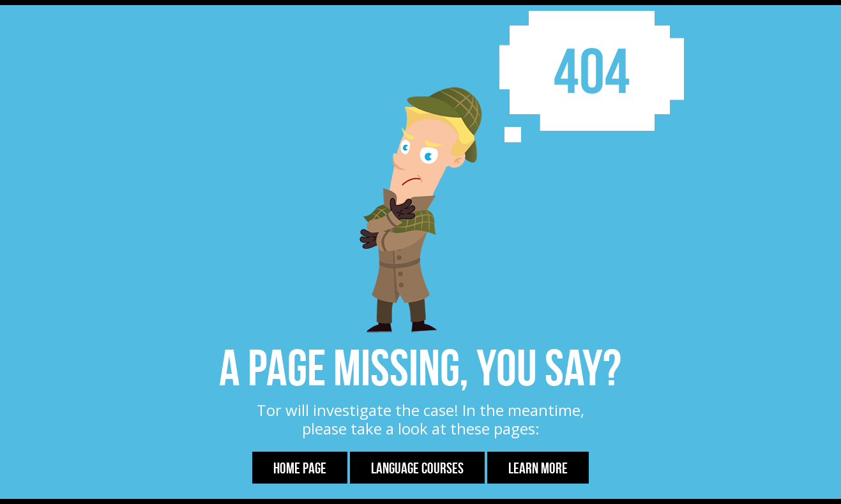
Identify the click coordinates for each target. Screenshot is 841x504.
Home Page (300, 468)
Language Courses (417, 468)
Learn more (538, 468)
